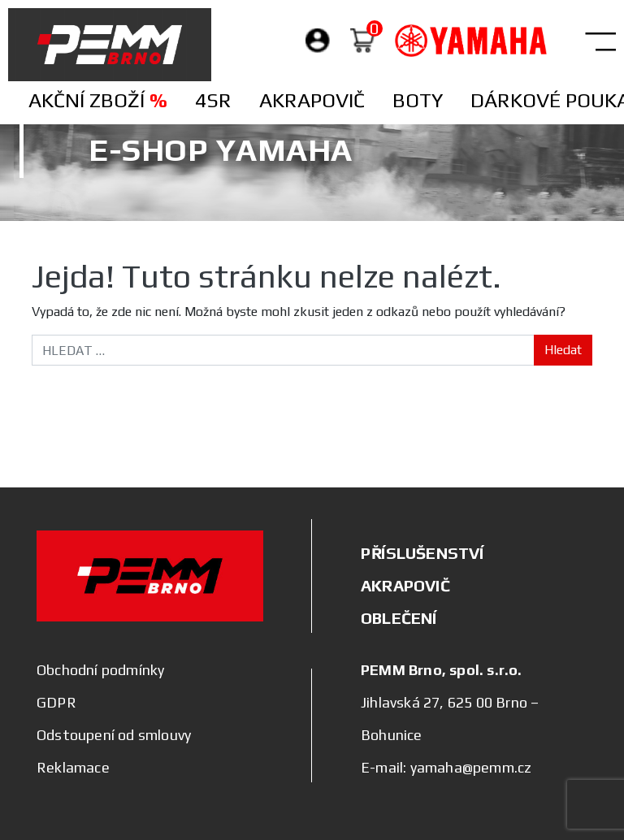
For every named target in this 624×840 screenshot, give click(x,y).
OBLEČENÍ (399, 618)
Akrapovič (312, 100)
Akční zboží (98, 100)
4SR (213, 100)
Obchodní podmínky (100, 670)
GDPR (56, 702)
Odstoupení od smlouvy (114, 735)
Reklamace (73, 767)
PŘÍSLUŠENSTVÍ (422, 553)
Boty (418, 100)
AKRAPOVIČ (405, 585)
